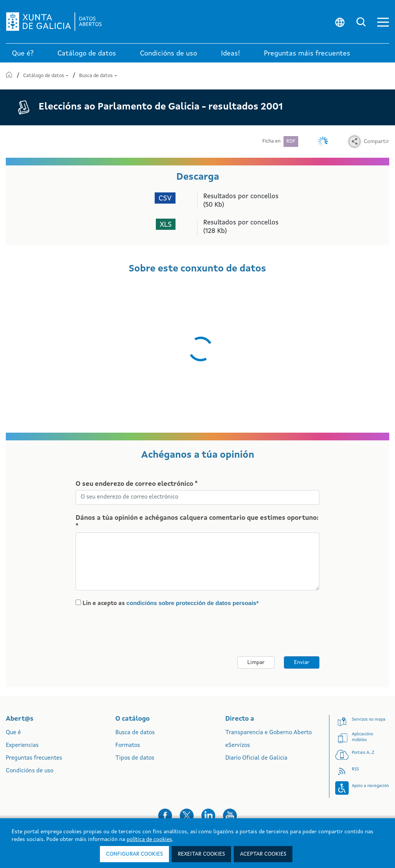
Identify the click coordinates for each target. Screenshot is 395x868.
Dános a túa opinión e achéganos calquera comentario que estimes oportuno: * (197, 522)
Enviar (302, 662)
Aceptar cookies (263, 854)
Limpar (256, 662)
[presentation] (140, 632)
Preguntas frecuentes (34, 758)
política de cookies (149, 839)
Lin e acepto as (171, 603)
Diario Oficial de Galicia (256, 758)
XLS (166, 225)
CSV (165, 199)
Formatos (128, 746)
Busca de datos (98, 76)
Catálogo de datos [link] (87, 54)
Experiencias (22, 746)
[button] (383, 22)
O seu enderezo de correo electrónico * (137, 484)
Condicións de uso (30, 771)
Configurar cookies (134, 854)
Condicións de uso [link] (169, 54)
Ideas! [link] (230, 54)
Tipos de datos (135, 758)
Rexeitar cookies (201, 854)
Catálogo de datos (46, 76)
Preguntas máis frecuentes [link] (307, 54)
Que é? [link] (23, 54)
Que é (13, 733)
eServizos (238, 746)
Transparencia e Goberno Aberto (268, 733)
